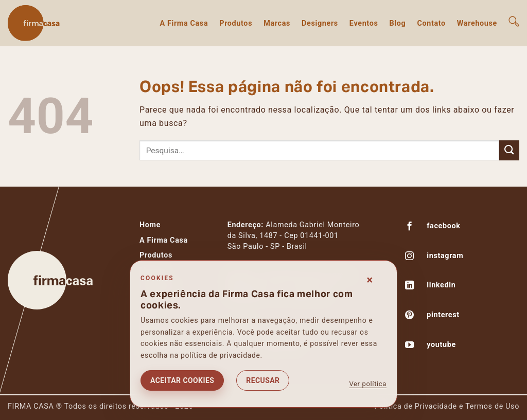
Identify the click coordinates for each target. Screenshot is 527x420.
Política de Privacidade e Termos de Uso (447, 406)
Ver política (368, 384)
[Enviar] (509, 150)
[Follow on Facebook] (410, 227)
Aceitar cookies (182, 380)
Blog (397, 23)
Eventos (364, 23)
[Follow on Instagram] (410, 257)
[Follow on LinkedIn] (410, 286)
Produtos (236, 23)
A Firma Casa (184, 23)
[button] (514, 21)
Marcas (277, 23)
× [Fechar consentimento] (370, 280)
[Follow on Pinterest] (410, 316)
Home (150, 225)
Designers (320, 23)
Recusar (263, 380)
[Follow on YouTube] (410, 346)
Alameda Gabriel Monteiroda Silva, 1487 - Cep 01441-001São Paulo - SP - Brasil (294, 236)
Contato (431, 23)
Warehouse (477, 23)
